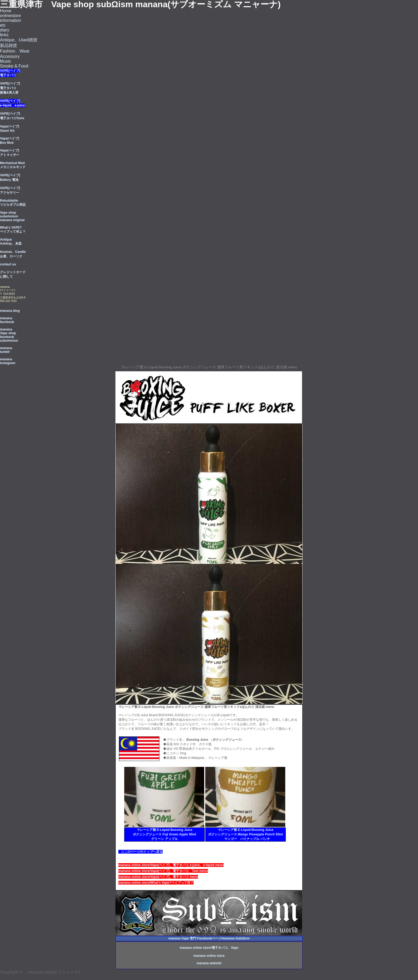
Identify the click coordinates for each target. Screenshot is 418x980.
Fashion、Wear (15, 51)
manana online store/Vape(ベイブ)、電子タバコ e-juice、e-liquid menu (171, 865)
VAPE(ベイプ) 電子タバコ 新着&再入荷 (10, 88)
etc (3, 25)
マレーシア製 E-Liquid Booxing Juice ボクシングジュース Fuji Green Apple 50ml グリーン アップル (164, 834)
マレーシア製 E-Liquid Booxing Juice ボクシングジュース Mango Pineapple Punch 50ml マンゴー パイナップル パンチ (246, 834)
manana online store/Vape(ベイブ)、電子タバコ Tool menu (163, 871)
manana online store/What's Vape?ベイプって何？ (156, 883)
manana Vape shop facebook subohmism (9, 335)
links (4, 35)
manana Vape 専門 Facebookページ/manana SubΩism (209, 938)
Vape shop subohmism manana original (12, 216)
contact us (8, 264)
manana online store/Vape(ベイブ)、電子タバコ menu (158, 877)
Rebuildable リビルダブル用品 (13, 203)
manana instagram (8, 361)
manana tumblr (6, 350)
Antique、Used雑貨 (19, 40)
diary (5, 30)
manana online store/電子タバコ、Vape (209, 948)
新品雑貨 (9, 45)
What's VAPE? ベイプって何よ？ (13, 230)
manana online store (209, 956)
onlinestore (10, 16)
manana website (209, 963)
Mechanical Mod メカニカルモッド (13, 165)
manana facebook (7, 320)
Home (6, 11)
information (11, 20)
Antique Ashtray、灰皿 (11, 242)
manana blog (10, 311)
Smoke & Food (14, 66)
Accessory (10, 56)
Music (6, 61)
